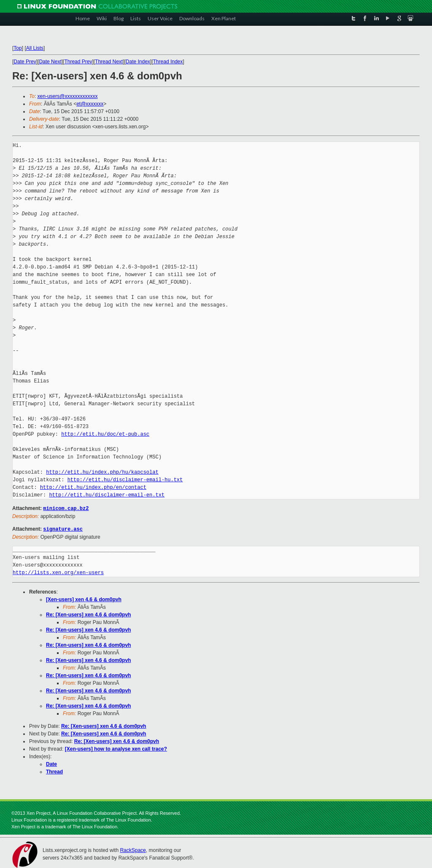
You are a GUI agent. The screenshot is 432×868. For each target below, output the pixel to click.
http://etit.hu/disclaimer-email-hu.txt (125, 480)
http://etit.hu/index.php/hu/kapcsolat (102, 472)
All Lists (35, 48)
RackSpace (133, 849)
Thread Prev (78, 62)
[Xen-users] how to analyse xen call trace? (116, 748)
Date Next (50, 62)
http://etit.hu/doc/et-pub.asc (105, 434)
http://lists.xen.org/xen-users (58, 572)
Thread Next (109, 62)
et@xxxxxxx (90, 104)
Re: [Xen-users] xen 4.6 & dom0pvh (88, 614)
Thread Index (168, 62)
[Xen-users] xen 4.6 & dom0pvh (84, 599)
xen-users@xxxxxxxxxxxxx (68, 96)
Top (18, 48)
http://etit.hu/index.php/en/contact (93, 487)
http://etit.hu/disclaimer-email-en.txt (107, 495)
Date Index (138, 62)
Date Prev (25, 62)
